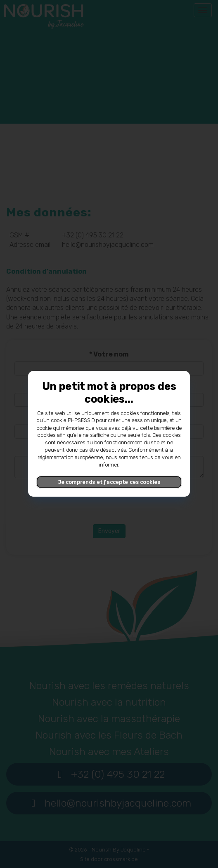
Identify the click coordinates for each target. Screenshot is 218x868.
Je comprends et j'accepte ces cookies (109, 482)
